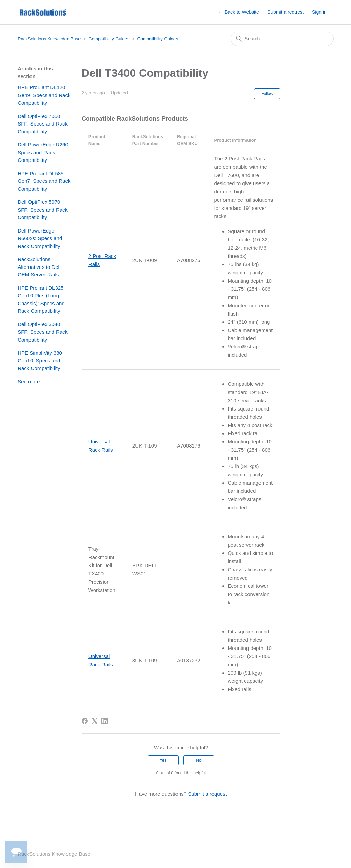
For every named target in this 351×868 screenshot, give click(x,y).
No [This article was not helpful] (199, 760)
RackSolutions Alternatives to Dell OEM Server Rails (39, 267)
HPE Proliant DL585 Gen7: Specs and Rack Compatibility (44, 181)
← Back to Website (239, 12)
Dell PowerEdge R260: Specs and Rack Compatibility (44, 152)
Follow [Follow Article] (267, 94)
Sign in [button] (319, 12)
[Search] (282, 39)
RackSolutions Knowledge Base (49, 39)
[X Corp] (95, 721)
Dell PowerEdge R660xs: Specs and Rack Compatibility (40, 238)
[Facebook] (85, 721)
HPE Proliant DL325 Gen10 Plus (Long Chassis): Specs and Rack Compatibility (41, 300)
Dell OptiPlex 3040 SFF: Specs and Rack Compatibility (43, 332)
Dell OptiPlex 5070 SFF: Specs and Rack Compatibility (43, 210)
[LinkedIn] (105, 721)
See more (29, 382)
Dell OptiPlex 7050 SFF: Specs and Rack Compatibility (43, 124)
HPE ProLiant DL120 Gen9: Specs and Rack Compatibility (44, 95)
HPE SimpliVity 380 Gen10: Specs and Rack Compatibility (40, 360)
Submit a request (286, 12)
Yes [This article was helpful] (163, 760)
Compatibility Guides (109, 39)
